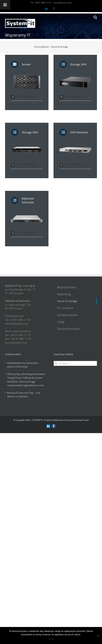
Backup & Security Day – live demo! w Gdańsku (24, 395)
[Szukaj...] (75, 363)
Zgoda (51, 639)
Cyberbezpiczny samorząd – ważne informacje (23, 365)
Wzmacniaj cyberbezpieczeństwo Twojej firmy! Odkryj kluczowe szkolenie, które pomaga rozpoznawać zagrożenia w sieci (26, 380)
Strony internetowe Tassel (76, 420)
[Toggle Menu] (5, 5)
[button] (27, 97)
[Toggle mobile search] (95, 17)
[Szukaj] (56, 363)
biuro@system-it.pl (63, 3)
